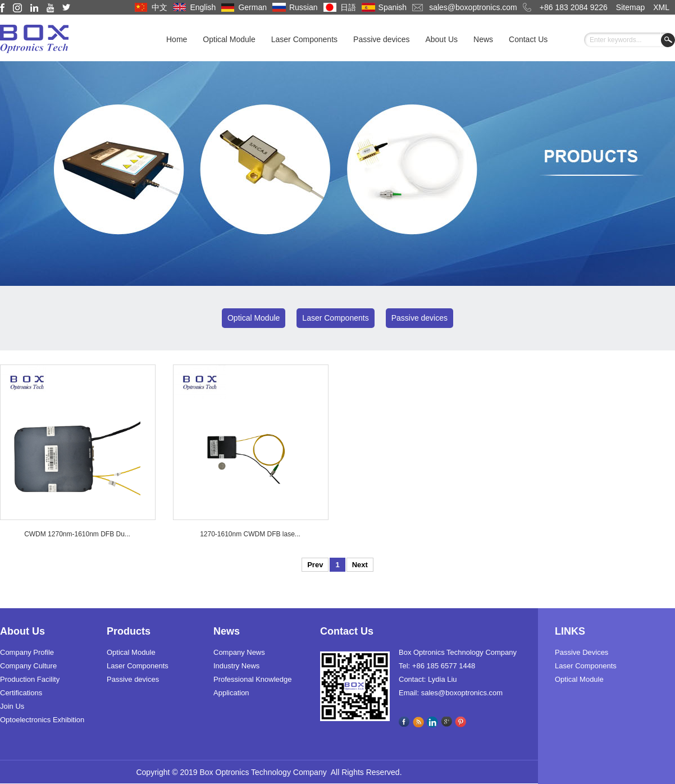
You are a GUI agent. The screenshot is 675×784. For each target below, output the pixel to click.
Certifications (21, 693)
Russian (304, 7)
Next (360, 565)
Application (231, 693)
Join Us (12, 706)
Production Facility (30, 679)
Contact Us (528, 39)
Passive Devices (581, 652)
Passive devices (381, 39)
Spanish (393, 7)
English (203, 7)
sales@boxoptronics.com (473, 7)
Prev (315, 565)
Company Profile (27, 652)
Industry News (236, 666)
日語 (348, 7)
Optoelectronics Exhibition (42, 720)
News (483, 39)
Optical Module (229, 39)
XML (661, 7)
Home (177, 39)
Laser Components (304, 39)
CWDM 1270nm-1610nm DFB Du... (77, 534)
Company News (239, 652)
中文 (159, 7)
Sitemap (630, 7)
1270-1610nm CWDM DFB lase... (250, 534)
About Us (441, 39)
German (252, 7)
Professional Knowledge (252, 679)
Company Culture (28, 666)
